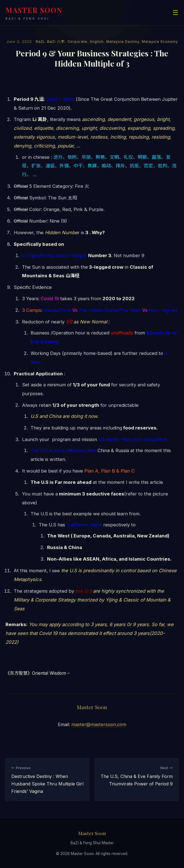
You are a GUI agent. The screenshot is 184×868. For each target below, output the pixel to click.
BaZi (40, 42)
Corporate (77, 42)
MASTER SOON (34, 13)
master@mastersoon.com (99, 724)
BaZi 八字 (56, 42)
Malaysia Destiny (123, 42)
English (97, 42)
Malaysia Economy (160, 42)
